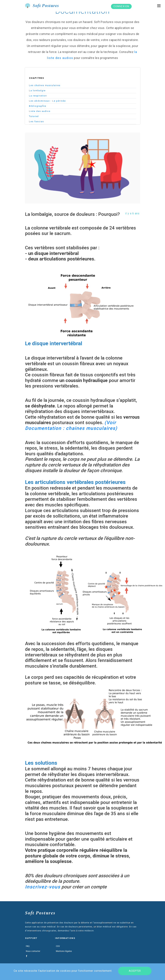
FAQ (28, 946)
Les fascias (36, 121)
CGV (58, 946)
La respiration (38, 96)
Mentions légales (64, 951)
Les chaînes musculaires (45, 85)
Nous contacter (33, 951)
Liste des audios (40, 111)
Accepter (135, 971)
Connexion (121, 6)
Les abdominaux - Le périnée (47, 101)
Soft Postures (40, 913)
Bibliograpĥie (38, 106)
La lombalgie (37, 91)
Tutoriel (34, 116)
